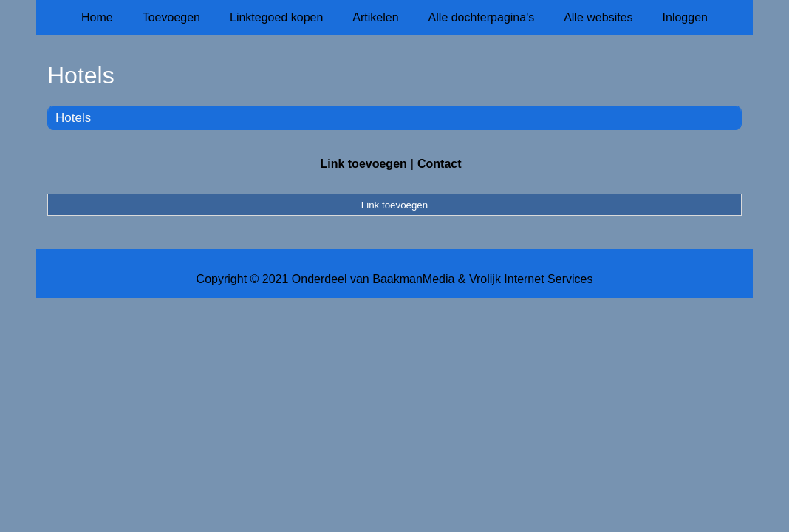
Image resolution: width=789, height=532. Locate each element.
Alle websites (598, 17)
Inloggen (685, 17)
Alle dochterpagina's (482, 17)
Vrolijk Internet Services (531, 279)
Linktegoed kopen (276, 17)
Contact (440, 164)
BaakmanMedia (413, 279)
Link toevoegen (363, 164)
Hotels (73, 118)
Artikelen (375, 17)
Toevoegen (171, 17)
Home (97, 17)
